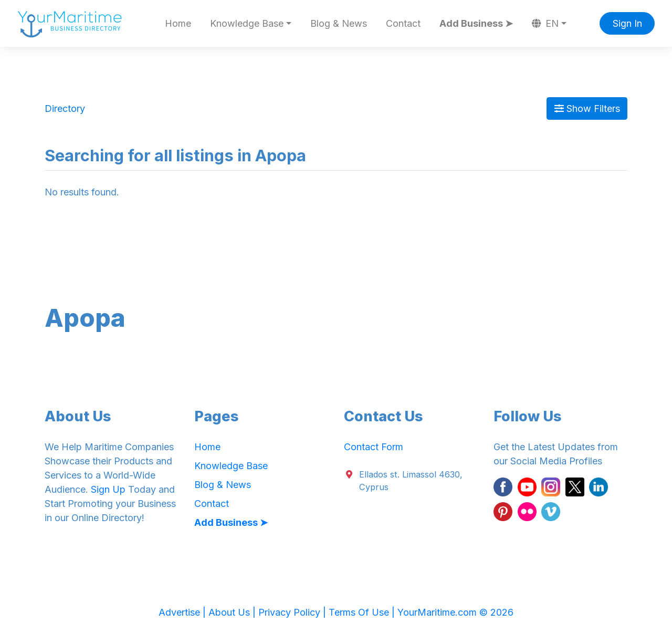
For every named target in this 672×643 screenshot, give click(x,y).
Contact (403, 23)
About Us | (233, 612)
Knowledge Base (231, 466)
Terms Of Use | (363, 612)
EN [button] (545, 23)
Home (178, 23)
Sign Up (108, 489)
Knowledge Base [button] (247, 23)
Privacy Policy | (293, 612)
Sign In (627, 23)
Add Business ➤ (476, 23)
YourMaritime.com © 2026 (455, 612)
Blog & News (339, 23)
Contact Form (374, 447)
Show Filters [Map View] (587, 108)
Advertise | (183, 612)
